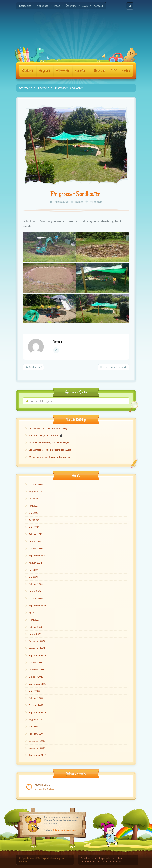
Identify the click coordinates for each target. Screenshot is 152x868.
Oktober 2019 (36, 705)
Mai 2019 (33, 727)
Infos (57, 6)
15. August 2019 (59, 201)
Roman (79, 201)
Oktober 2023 (36, 598)
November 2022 (37, 648)
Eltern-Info (63, 71)
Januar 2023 (35, 634)
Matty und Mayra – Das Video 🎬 (45, 435)
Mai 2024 (33, 577)
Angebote (42, 6)
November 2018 (37, 748)
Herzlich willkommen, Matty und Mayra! (49, 443)
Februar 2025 (36, 534)
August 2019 (35, 720)
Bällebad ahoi (33, 367)
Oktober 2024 (36, 549)
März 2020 (34, 691)
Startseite (25, 6)
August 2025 (35, 492)
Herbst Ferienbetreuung (113, 367)
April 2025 (34, 520)
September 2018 (37, 755)
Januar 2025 (35, 541)
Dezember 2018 (37, 741)
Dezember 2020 (37, 670)
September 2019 (37, 712)
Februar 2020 (36, 698)
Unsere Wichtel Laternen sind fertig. (48, 428)
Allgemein (96, 201)
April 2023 (34, 613)
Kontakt (98, 6)
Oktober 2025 (36, 484)
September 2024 (37, 556)
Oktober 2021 (36, 663)
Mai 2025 (33, 513)
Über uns (71, 6)
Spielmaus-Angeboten (64, 830)
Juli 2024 (33, 570)
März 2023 (34, 620)
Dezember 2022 (37, 641)
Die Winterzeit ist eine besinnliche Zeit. (50, 450)
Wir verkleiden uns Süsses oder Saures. (49, 457)
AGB (85, 6)
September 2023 (37, 606)
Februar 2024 (36, 584)
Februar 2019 (36, 734)
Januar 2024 (35, 591)
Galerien (82, 71)
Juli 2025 (33, 499)
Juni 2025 (34, 506)
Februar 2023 (36, 627)
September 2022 (37, 655)
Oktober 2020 (36, 677)
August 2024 (35, 563)
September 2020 (37, 684)
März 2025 (34, 527)
